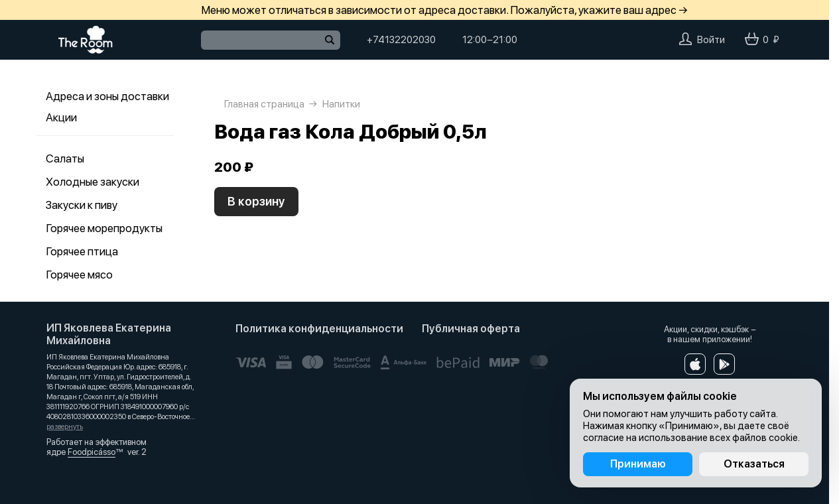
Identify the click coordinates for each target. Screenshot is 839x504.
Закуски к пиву (82, 205)
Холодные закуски (93, 182)
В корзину (256, 201)
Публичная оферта (471, 329)
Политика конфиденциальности (319, 329)
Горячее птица (82, 251)
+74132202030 (401, 40)
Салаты (65, 158)
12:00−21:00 (490, 40)
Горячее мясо (79, 275)
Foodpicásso (92, 452)
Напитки (341, 104)
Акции (61, 117)
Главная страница (264, 104)
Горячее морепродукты (104, 228)
